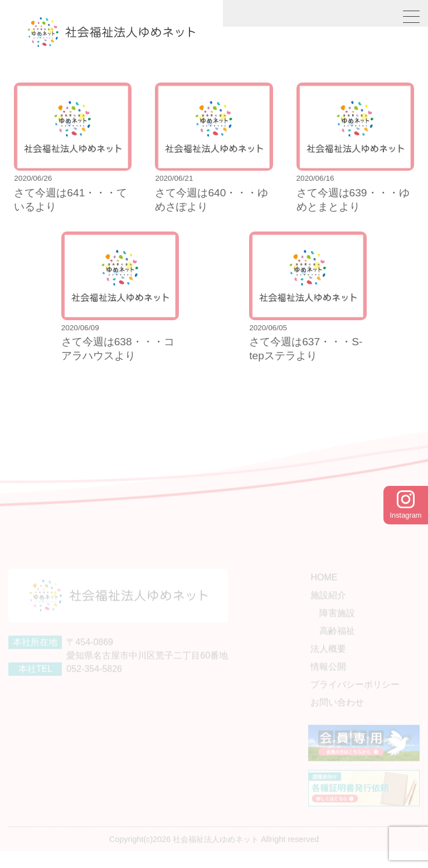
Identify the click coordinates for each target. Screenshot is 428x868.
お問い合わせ (337, 713)
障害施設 (337, 623)
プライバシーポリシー (355, 695)
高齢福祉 (337, 641)
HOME (324, 588)
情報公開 (328, 677)
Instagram (406, 505)
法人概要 (328, 659)
